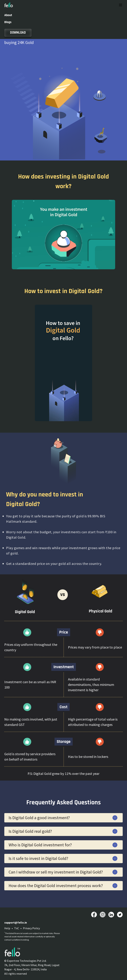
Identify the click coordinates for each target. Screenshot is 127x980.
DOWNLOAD (18, 33)
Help (7, 928)
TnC (17, 928)
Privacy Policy (31, 928)
